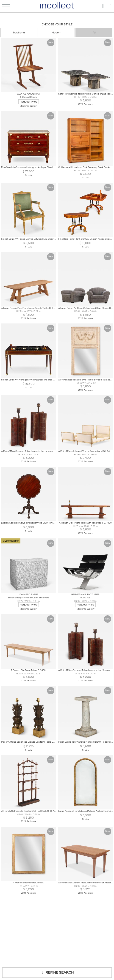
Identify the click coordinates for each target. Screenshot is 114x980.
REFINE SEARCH (57, 972)
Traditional (19, 33)
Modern (56, 33)
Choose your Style (57, 24)
